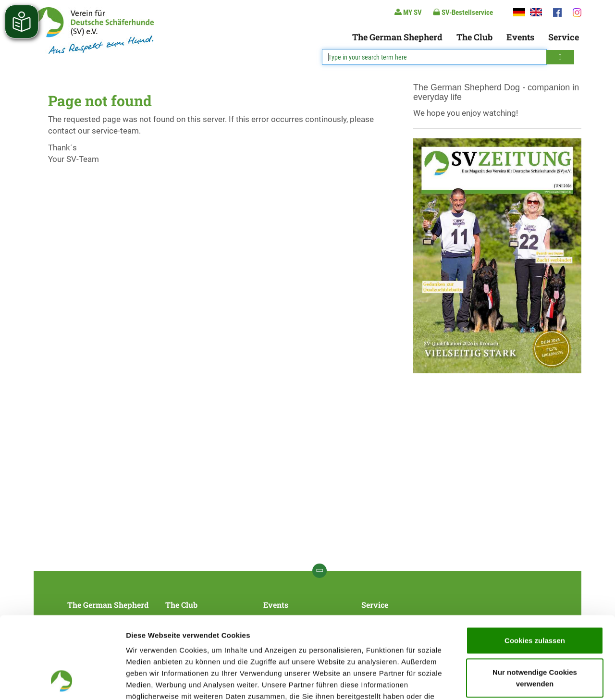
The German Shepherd (397, 37)
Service (564, 37)
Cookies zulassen (535, 563)
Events (520, 37)
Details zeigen (511, 681)
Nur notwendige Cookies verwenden (535, 601)
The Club (474, 37)
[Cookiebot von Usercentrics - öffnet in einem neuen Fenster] (62, 681)
